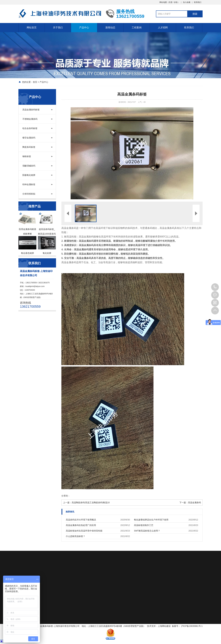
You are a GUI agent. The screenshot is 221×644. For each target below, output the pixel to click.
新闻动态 (110, 28)
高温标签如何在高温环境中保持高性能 (84, 531)
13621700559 (215, 287)
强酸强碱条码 (29, 166)
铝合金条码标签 (30, 128)
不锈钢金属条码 (30, 119)
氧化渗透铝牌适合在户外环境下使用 (151, 520)
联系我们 (198, 2)
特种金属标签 (29, 184)
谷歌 (176, 2)
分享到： (66, 496)
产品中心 (84, 28)
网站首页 (32, 28)
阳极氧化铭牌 (29, 175)
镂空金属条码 (29, 138)
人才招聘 (163, 28)
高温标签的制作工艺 (144, 525)
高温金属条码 (194, 503)
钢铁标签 (27, 156)
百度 (171, 2)
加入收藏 (187, 2)
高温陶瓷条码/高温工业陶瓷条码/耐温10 (91, 503)
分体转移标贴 (29, 194)
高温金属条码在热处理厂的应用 (81, 525)
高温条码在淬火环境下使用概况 (81, 520)
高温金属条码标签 (31, 110)
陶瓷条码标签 (29, 147)
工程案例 (137, 28)
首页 (35, 82)
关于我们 (58, 28)
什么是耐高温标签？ (76, 536)
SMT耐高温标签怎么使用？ (147, 531)
